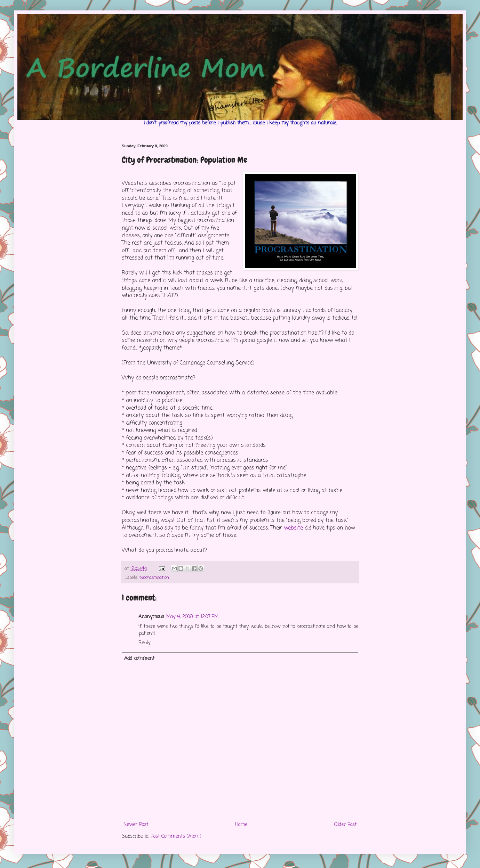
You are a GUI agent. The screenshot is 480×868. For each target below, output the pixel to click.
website (293, 528)
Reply (144, 643)
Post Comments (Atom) (176, 837)
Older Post (345, 825)
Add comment (139, 659)
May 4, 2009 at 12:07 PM (192, 617)
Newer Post (136, 825)
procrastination (154, 578)
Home (241, 825)
